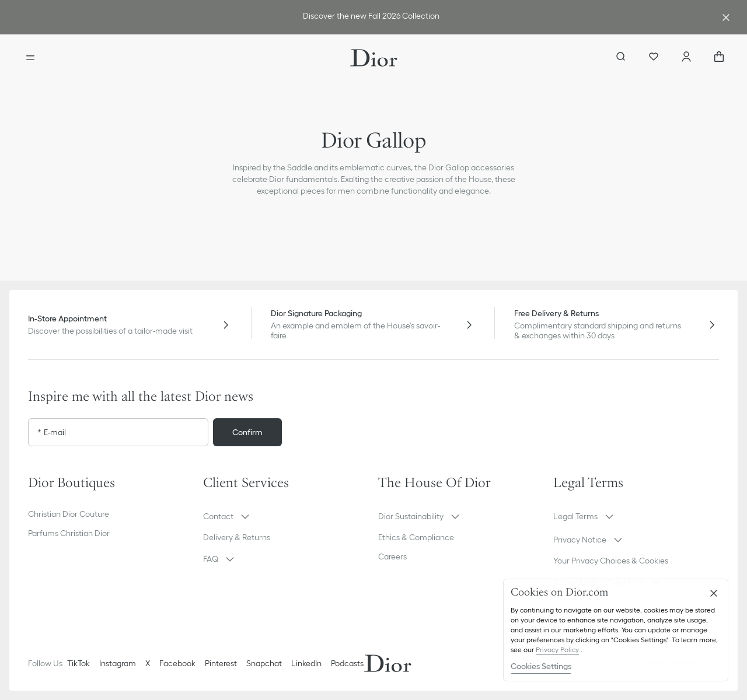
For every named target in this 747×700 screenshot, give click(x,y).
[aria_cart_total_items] (719, 58)
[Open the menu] (30, 58)
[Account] (686, 58)
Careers (392, 556)
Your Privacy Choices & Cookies (611, 561)
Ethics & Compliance (416, 537)
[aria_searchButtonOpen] (621, 58)
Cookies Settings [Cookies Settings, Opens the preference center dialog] (541, 666)
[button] (286, 516)
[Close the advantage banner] (726, 17)
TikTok (78, 663)
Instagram (118, 663)
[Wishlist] (654, 58)
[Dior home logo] (374, 58)
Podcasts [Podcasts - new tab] (347, 663)
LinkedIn (306, 663)
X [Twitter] (148, 663)
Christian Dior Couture (69, 514)
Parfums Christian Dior (69, 533)
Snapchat (264, 663)
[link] (371, 17)
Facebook (177, 663)
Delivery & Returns (237, 537)
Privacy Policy (557, 650)
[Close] (714, 593)
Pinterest (221, 663)
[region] (616, 630)
